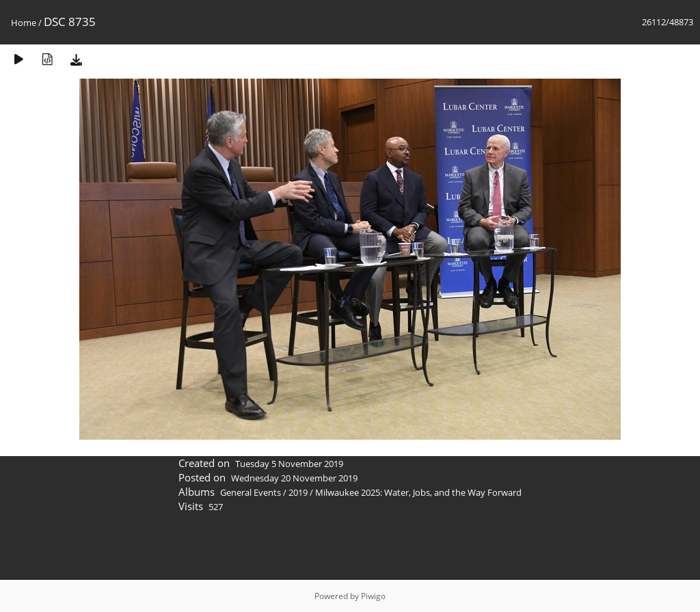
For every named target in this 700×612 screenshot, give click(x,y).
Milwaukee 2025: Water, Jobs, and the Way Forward (418, 492)
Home (24, 23)
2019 (298, 492)
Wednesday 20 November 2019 (294, 478)
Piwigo (373, 596)
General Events (251, 492)
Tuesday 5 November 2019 (289, 464)
